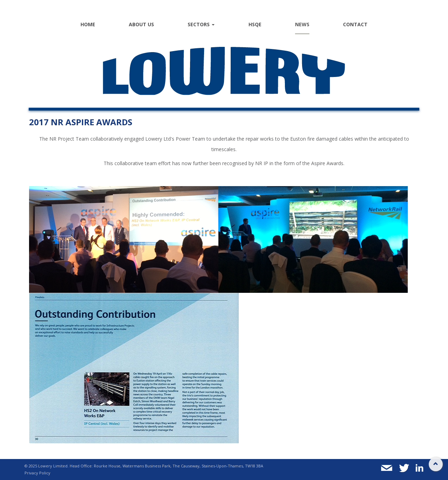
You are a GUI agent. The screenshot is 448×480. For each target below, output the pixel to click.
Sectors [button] (201, 24)
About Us (141, 24)
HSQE (255, 24)
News (302, 24)
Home (88, 24)
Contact (355, 24)
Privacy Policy (37, 473)
